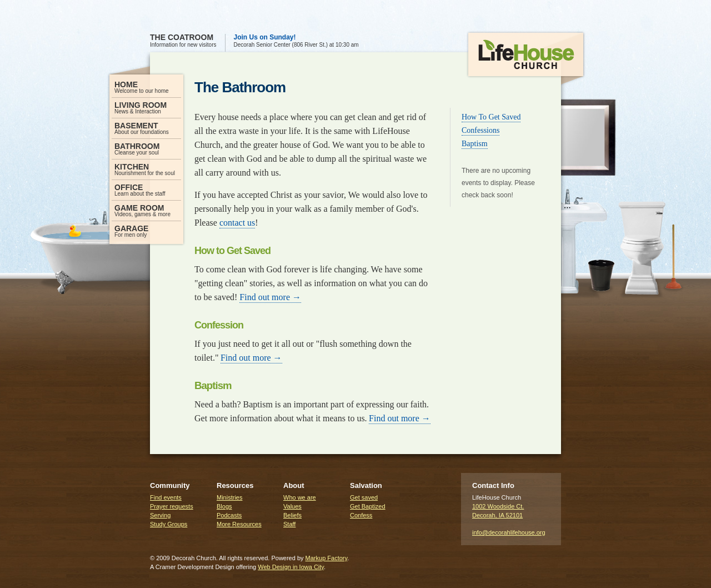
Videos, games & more (146, 210)
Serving (160, 515)
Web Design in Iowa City (291, 567)
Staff (289, 524)
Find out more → (270, 297)
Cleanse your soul (146, 149)
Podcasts (229, 515)
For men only (146, 231)
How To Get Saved (491, 117)
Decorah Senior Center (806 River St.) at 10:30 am (296, 41)
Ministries (229, 497)
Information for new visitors (183, 41)
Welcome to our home (146, 87)
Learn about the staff (146, 190)
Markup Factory (327, 558)
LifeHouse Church (526, 59)
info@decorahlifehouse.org (509, 532)
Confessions (480, 130)
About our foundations (146, 128)
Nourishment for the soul (146, 169)
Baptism (475, 144)
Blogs (224, 506)
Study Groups (169, 524)
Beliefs (292, 515)
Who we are (300, 497)
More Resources (239, 524)
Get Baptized (368, 506)
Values (292, 506)
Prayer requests (172, 506)
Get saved (364, 497)
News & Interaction (146, 108)
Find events (166, 497)
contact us (237, 223)
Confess (361, 515)
